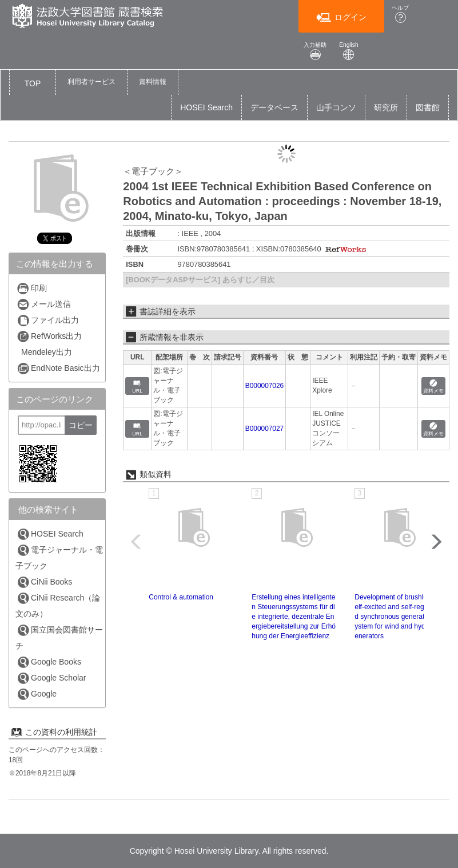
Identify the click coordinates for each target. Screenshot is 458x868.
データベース (274, 107)
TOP (33, 83)
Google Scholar (51, 678)
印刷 (32, 288)
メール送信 (44, 304)
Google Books (49, 662)
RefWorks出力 (49, 336)
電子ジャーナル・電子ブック (59, 557)
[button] (91, 82)
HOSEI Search (206, 107)
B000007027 (264, 429)
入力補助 (315, 51)
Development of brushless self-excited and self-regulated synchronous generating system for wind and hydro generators (397, 617)
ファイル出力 (48, 320)
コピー (81, 425)
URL (137, 387)
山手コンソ (336, 107)
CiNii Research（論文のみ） (58, 605)
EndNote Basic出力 (58, 368)
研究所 (386, 107)
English (349, 51)
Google (37, 694)
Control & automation (181, 597)
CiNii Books (44, 582)
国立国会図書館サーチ (59, 637)
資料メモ (433, 387)
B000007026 (264, 386)
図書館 (428, 107)
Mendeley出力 (47, 352)
